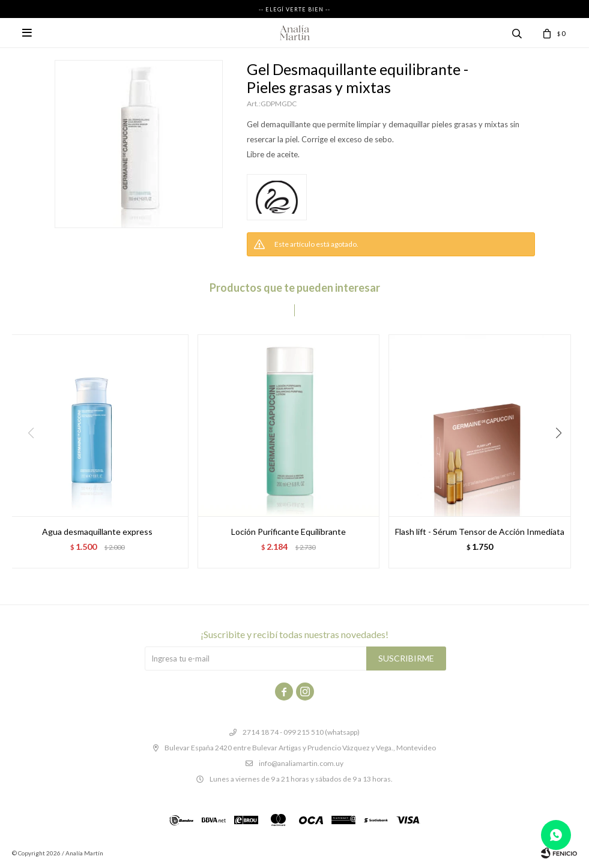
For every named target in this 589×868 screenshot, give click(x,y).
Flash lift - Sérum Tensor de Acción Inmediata (480, 532)
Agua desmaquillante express (97, 532)
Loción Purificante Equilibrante (288, 532)
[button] (563, 457)
